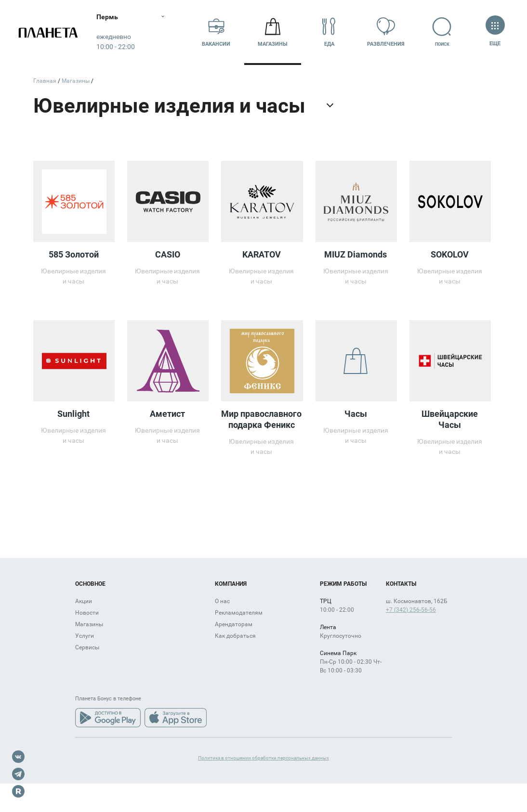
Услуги (85, 636)
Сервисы (87, 647)
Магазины (273, 32)
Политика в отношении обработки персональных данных (263, 758)
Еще (495, 32)
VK (18, 757)
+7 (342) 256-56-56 (411, 610)
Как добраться (235, 636)
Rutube (18, 791)
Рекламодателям (239, 613)
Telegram (18, 774)
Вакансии (216, 32)
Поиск (442, 32)
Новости (87, 613)
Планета (48, 32)
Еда (329, 32)
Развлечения (386, 32)
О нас (222, 601)
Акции (84, 601)
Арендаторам (234, 624)
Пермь (107, 17)
